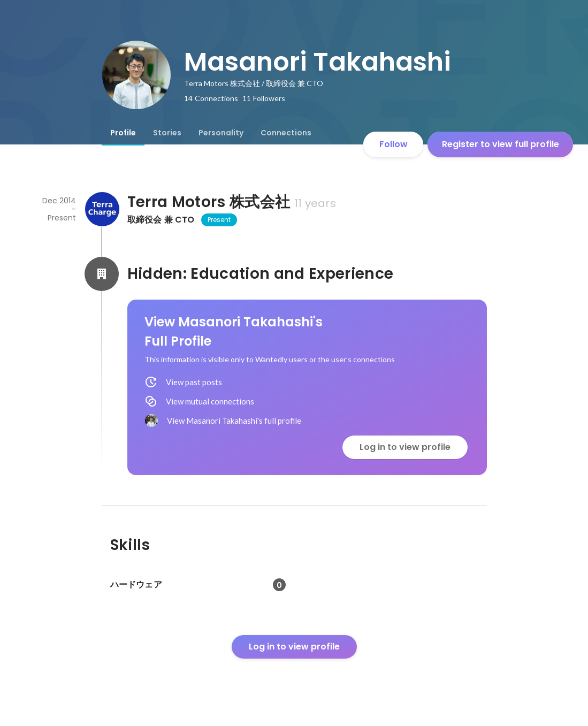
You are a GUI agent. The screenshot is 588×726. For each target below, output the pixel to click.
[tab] (123, 133)
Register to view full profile (501, 144)
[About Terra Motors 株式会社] (102, 209)
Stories (167, 133)
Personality (221, 133)
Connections (286, 133)
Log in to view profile (405, 447)
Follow (394, 144)
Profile (123, 133)
